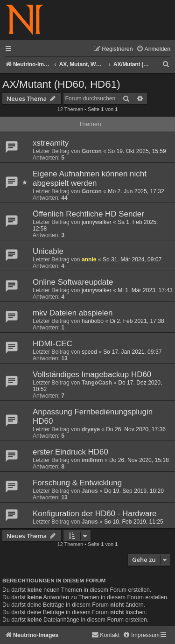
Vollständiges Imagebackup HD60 (92, 374)
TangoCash (97, 383)
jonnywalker (97, 222)
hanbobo (93, 321)
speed (89, 352)
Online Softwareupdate (73, 282)
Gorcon (92, 151)
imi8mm (92, 460)
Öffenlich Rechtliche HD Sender (88, 214)
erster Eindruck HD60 (70, 452)
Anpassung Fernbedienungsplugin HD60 (93, 416)
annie (89, 259)
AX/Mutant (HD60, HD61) (61, 84)
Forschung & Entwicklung (77, 483)
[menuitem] (153, 49)
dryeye (91, 429)
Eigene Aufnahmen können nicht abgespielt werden (90, 178)
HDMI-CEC (52, 344)
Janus (90, 491)
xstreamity (51, 143)
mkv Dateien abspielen (73, 313)
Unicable (48, 251)
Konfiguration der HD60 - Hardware (94, 514)
